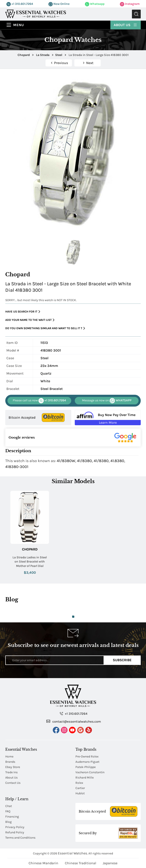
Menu (19, 25)
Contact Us (13, 783)
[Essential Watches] (36, 14)
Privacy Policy (15, 827)
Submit (136, 14)
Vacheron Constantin (90, 772)
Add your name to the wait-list (30, 320)
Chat (9, 806)
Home (9, 756)
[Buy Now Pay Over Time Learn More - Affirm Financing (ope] (108, 418)
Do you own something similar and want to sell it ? (45, 328)
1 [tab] (73, 617)
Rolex (79, 783)
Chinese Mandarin (43, 863)
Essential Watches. (73, 853)
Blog (8, 822)
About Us (126, 25)
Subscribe (122, 660)
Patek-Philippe (86, 767)
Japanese (110, 863)
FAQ (8, 811)
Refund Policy (15, 832)
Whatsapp (95, 4)
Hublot (80, 793)
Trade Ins (11, 772)
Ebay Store (13, 767)
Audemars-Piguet (87, 762)
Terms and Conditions (20, 838)
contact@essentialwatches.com (74, 721)
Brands (10, 762)
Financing (12, 817)
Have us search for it (23, 312)
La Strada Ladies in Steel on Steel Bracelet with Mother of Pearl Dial (30, 562)
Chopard (30, 549)
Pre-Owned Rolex (87, 756)
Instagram (130, 4)
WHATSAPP (107, 401)
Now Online (59, 4)
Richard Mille (85, 778)
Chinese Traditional (80, 863)
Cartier (80, 788)
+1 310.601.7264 (20, 4)
